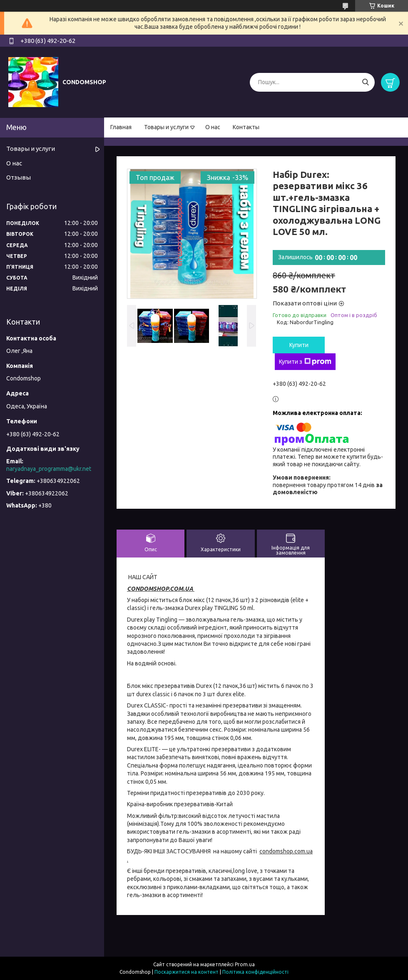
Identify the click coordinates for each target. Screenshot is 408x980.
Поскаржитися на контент (187, 972)
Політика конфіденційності (255, 972)
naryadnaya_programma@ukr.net (49, 469)
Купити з (305, 362)
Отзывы (19, 177)
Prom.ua (245, 964)
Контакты (246, 127)
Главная (121, 127)
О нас (213, 127)
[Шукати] (365, 82)
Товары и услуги (166, 127)
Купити (299, 345)
